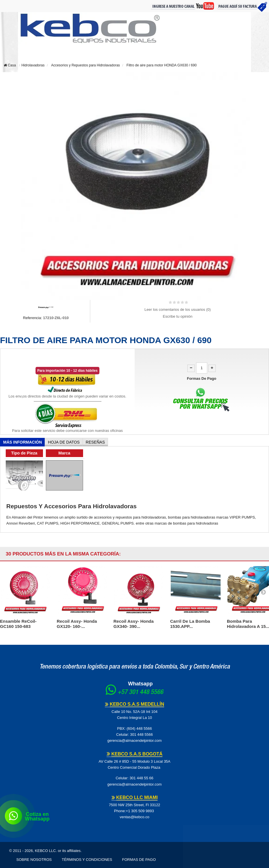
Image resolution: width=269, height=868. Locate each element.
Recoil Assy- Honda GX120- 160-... (77, 624)
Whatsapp (140, 684)
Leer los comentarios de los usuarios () (177, 310)
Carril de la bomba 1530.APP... (190, 624)
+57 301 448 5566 (140, 693)
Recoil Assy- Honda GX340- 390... (133, 624)
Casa (10, 65)
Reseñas (95, 442)
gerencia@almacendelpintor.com (135, 741)
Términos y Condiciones (87, 860)
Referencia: (32, 318)
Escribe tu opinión (177, 316)
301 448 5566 (142, 734)
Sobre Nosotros (34, 860)
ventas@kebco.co (135, 817)
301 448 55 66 (141, 778)
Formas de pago (139, 860)
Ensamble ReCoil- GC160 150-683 (18, 624)
